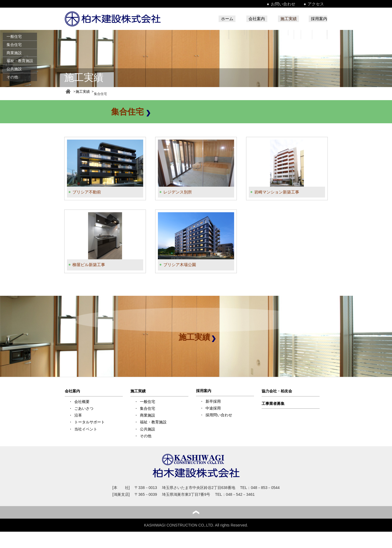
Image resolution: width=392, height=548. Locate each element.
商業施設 (14, 53)
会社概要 (82, 400)
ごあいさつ (84, 407)
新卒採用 (213, 400)
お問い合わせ (292, 4)
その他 (12, 77)
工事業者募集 (273, 402)
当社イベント (86, 428)
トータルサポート (90, 421)
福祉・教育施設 (20, 61)
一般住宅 (14, 36)
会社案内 (246, 19)
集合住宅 (14, 45)
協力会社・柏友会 (277, 390)
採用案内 (318, 19)
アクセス (320, 4)
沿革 (78, 414)
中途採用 (213, 407)
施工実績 (283, 19)
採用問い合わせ (219, 414)
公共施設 (14, 69)
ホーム (210, 19)
